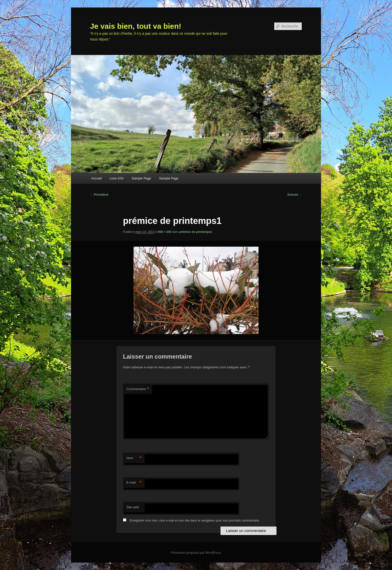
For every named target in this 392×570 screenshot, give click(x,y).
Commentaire (138, 389)
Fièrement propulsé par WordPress (196, 553)
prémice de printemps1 (196, 232)
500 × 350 (164, 232)
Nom (134, 458)
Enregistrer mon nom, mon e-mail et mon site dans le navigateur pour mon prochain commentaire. (195, 521)
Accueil (96, 178)
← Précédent (99, 195)
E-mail (134, 483)
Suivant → (295, 195)
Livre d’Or (117, 178)
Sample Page (141, 178)
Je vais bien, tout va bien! (136, 26)
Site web (133, 507)
